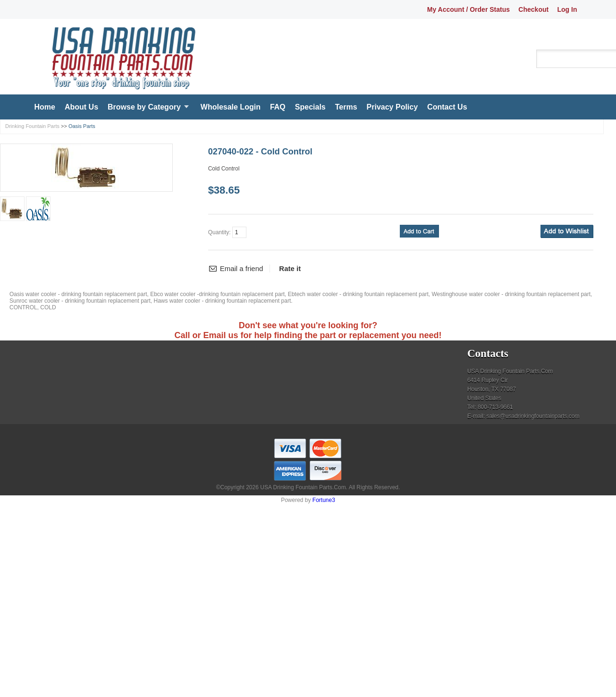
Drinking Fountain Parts (32, 126)
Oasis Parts (82, 126)
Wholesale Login (231, 107)
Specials (310, 107)
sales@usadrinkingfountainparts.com (533, 416)
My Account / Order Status (468, 9)
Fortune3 (324, 500)
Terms (346, 107)
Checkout (533, 9)
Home (45, 107)
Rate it (290, 268)
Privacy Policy (392, 107)
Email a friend (242, 268)
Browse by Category (144, 107)
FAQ (278, 107)
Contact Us (447, 107)
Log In (567, 9)
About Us (81, 107)
